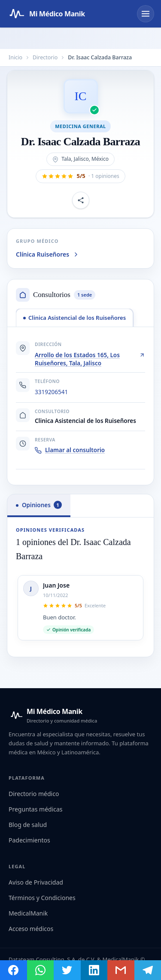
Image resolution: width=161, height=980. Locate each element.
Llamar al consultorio (70, 450)
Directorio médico (34, 794)
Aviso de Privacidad (36, 882)
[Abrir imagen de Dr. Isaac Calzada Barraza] (81, 96)
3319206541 (51, 392)
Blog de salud (28, 825)
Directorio (45, 57)
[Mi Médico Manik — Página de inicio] (46, 14)
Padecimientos (29, 840)
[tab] (74, 318)
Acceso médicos (31, 929)
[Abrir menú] (146, 14)
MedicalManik (28, 913)
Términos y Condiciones (42, 898)
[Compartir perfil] (81, 200)
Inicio (15, 57)
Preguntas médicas (36, 809)
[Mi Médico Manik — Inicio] (53, 715)
